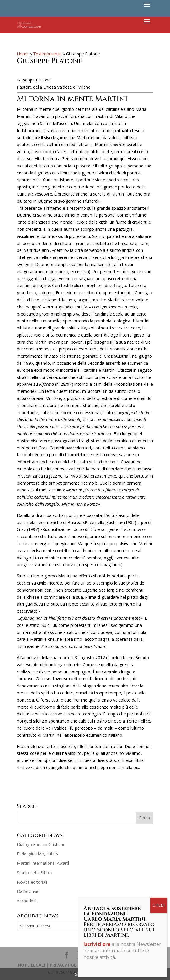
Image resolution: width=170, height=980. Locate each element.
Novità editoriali (32, 882)
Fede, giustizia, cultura (38, 854)
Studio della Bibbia (35, 873)
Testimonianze (47, 54)
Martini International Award (43, 863)
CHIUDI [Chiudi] (159, 138)
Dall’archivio (28, 891)
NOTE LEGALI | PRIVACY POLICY (50, 965)
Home (23, 54)
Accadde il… (28, 901)
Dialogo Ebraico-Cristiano (41, 844)
